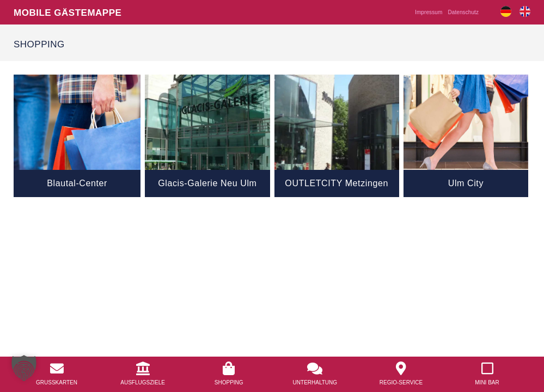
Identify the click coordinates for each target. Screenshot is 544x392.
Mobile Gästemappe (68, 12)
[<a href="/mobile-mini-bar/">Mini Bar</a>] (487, 369)
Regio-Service (401, 382)
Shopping (229, 382)
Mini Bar (487, 382)
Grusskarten (57, 382)
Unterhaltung (315, 382)
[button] (24, 368)
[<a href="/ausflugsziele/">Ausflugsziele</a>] (143, 369)
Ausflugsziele (143, 382)
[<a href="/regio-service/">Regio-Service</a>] (401, 369)
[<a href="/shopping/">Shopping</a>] (229, 369)
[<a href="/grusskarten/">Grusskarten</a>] (57, 369)
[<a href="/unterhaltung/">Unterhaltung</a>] (315, 369)
